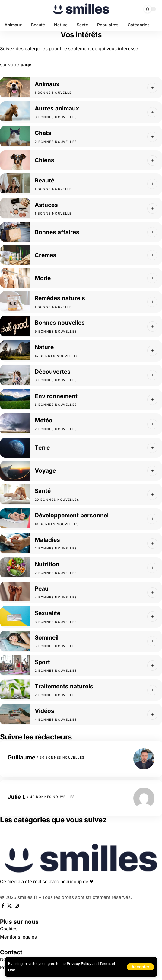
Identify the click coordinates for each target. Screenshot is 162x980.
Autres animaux (57, 108)
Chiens (44, 160)
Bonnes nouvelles (60, 323)
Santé (43, 491)
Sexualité (48, 613)
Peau (42, 589)
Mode (43, 278)
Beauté (44, 180)
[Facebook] (3, 906)
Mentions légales (18, 937)
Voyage (45, 471)
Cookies (9, 929)
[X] (10, 906)
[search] (135, 9)
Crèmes (46, 255)
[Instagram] (17, 906)
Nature (44, 347)
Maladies (47, 540)
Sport (42, 662)
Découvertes (53, 372)
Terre (42, 448)
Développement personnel (72, 515)
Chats (43, 133)
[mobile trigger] (11, 9)
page (26, 65)
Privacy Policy (79, 964)
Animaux (47, 84)
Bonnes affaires (57, 232)
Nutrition (47, 564)
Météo (44, 420)
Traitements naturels (64, 686)
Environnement (56, 396)
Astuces (46, 205)
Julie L (17, 797)
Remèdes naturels (60, 298)
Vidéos (44, 711)
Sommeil (47, 638)
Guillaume (21, 757)
